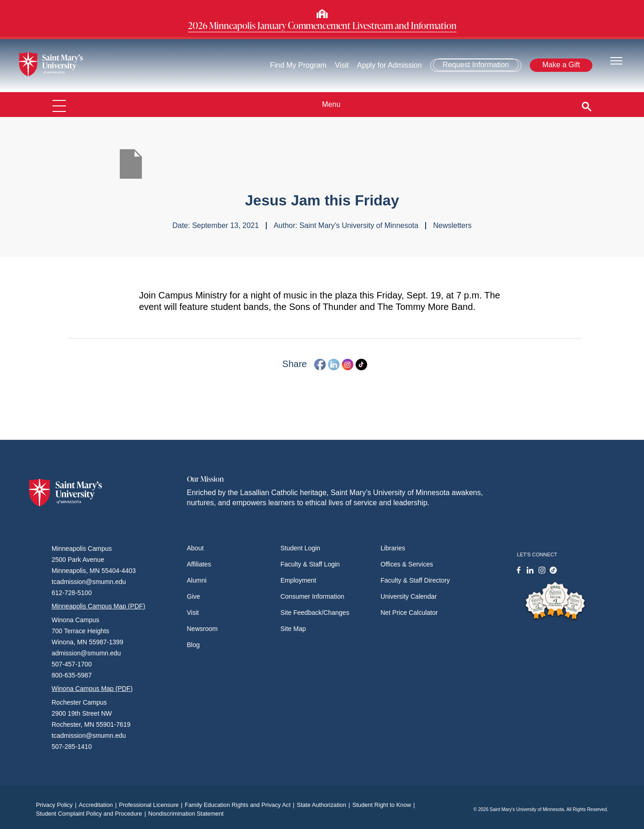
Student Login (300, 548)
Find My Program (298, 65)
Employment (299, 580)
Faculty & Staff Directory (415, 580)
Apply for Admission (389, 65)
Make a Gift (561, 65)
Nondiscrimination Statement (186, 814)
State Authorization (325, 805)
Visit (342, 65)
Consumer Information (313, 596)
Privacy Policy (57, 805)
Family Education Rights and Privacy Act (241, 805)
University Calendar (409, 596)
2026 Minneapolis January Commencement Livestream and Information (322, 25)
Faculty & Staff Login (310, 564)
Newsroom (202, 629)
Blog (193, 645)
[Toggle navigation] (616, 60)
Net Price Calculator (409, 613)
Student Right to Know (385, 805)
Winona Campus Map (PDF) (92, 689)
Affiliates (199, 564)
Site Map (293, 629)
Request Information (476, 65)
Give (194, 596)
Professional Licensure (152, 805)
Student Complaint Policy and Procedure (92, 814)
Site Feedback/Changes (315, 613)
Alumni (197, 580)
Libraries (393, 548)
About (196, 548)
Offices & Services (407, 564)
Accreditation (99, 805)
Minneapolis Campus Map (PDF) (98, 606)
